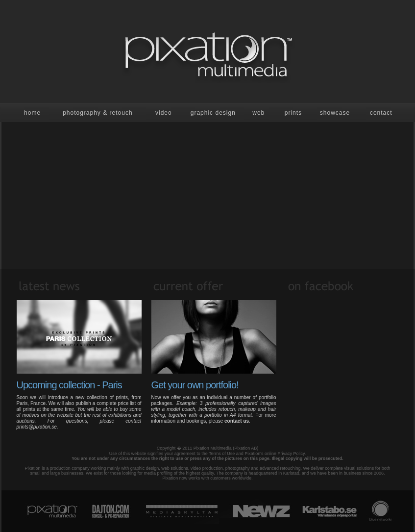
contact (381, 113)
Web (258, 113)
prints (293, 113)
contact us (237, 421)
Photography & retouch (98, 113)
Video (164, 113)
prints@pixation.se (37, 427)
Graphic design (213, 113)
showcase (335, 113)
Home (32, 113)
